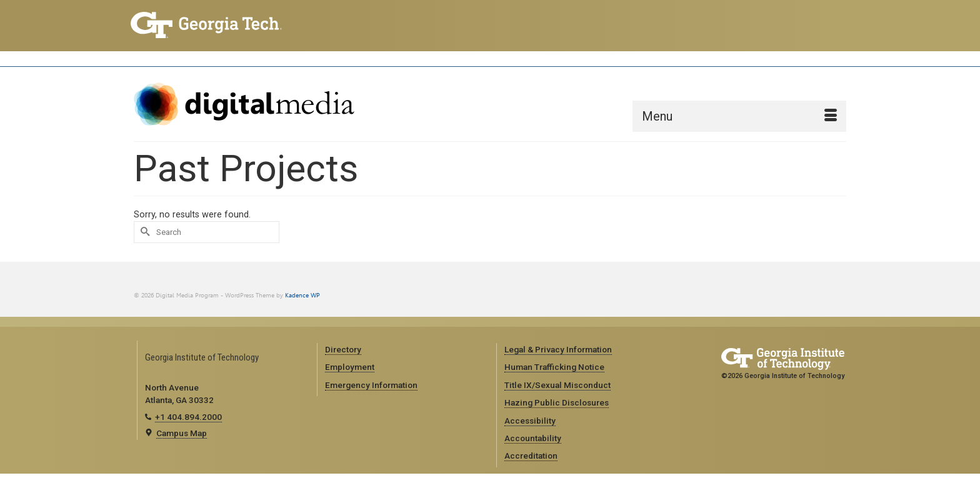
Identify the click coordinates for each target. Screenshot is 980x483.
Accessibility (530, 421)
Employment (350, 367)
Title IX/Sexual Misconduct (557, 385)
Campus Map (182, 433)
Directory (343, 349)
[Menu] (739, 116)
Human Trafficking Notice (554, 367)
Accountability (533, 438)
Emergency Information (371, 385)
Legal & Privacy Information (558, 349)
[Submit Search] (143, 232)
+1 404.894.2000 (188, 417)
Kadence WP (302, 295)
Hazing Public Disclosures (557, 402)
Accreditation (531, 456)
